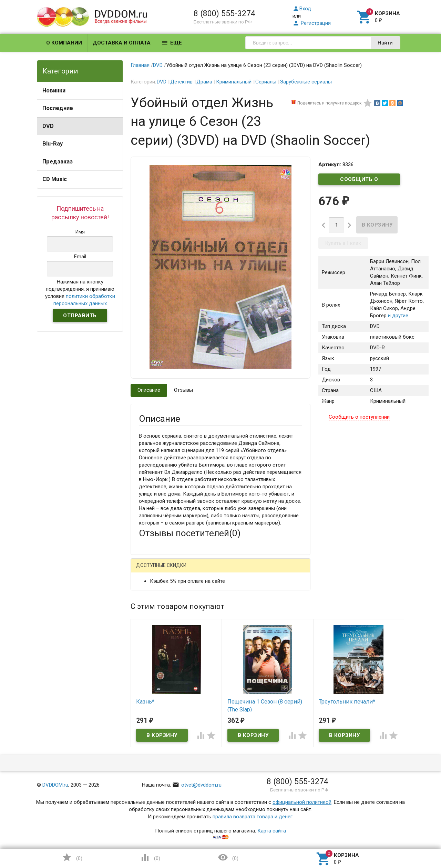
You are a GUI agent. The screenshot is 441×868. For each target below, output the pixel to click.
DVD (48, 126)
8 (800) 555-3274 (224, 13)
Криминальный (234, 82)
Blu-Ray (53, 144)
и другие (397, 316)
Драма (204, 82)
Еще (172, 43)
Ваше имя (150, 595)
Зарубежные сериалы (306, 82)
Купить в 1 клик (343, 243)
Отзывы (183, 390)
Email (145, 614)
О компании (64, 43)
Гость (148, 570)
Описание (149, 390)
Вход (302, 9)
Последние (58, 108)
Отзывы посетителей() (190, 533)
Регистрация (312, 23)
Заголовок (152, 640)
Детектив (181, 82)
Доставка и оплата (122, 43)
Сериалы (266, 82)
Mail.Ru (183, 571)
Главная (140, 65)
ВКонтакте (225, 571)
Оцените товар (156, 659)
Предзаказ (58, 162)
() (72, 857)
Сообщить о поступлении (359, 181)
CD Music (55, 179)
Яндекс (268, 571)
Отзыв (146, 671)
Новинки (54, 91)
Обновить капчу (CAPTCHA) (226, 775)
